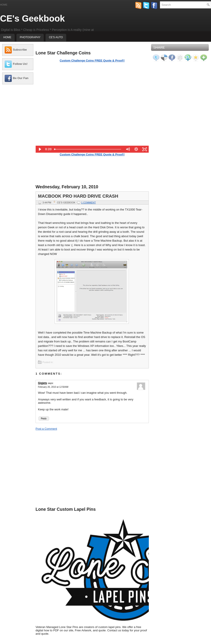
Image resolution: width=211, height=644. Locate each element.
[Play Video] (40, 149)
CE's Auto (56, 37)
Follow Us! (20, 64)
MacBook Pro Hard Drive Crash (78, 196)
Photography (30, 37)
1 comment (88, 203)
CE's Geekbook (32, 18)
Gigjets (43, 383)
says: (51, 383)
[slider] (88, 149)
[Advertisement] (18, 154)
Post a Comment (46, 429)
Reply (44, 418)
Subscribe (20, 50)
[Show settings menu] (136, 149)
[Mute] (128, 149)
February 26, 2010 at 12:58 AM (53, 387)
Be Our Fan (21, 78)
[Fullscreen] (145, 149)
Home (4, 5)
